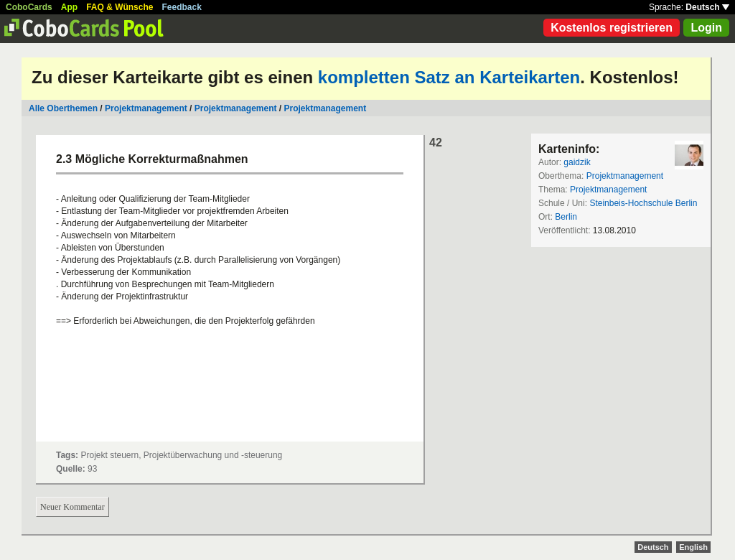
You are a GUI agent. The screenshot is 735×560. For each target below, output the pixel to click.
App (69, 7)
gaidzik (577, 162)
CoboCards (29, 7)
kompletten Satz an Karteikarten (449, 77)
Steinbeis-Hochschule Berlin (643, 203)
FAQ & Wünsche (120, 7)
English (693, 547)
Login (706, 28)
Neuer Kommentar (72, 507)
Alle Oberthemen (63, 108)
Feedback (182, 7)
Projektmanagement (146, 108)
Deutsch (707, 7)
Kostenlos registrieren (612, 28)
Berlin (566, 217)
